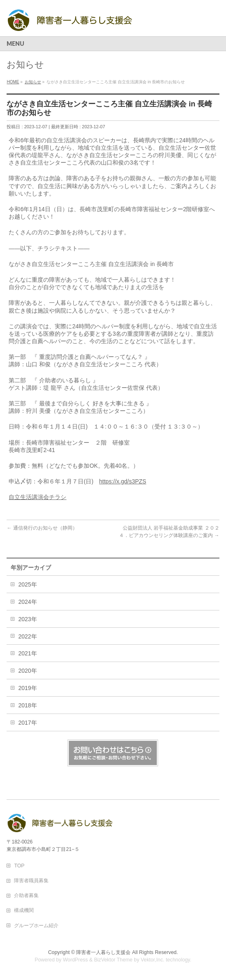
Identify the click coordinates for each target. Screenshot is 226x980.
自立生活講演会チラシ (37, 497)
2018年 (27, 705)
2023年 (27, 619)
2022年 (27, 636)
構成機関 (24, 910)
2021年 (27, 653)
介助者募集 (26, 895)
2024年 (27, 602)
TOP (19, 866)
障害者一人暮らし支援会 (103, 952)
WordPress (76, 960)
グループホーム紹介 (36, 926)
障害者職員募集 (31, 881)
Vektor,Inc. (153, 960)
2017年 (27, 723)
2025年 (27, 584)
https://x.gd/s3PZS (123, 481)
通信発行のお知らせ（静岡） (42, 528)
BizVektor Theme (113, 960)
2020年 (27, 671)
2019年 (27, 688)
